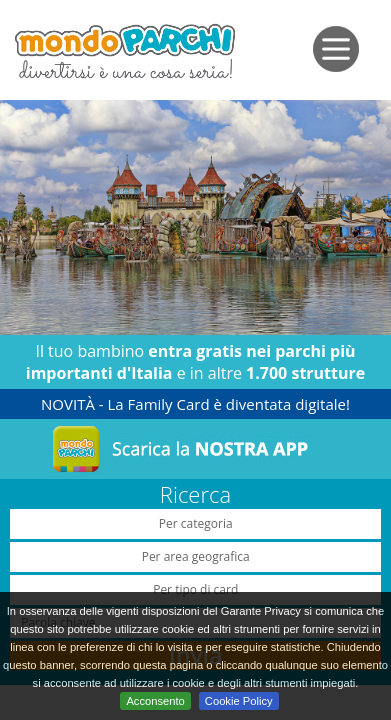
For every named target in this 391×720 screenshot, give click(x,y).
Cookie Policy (239, 701)
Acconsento (155, 701)
